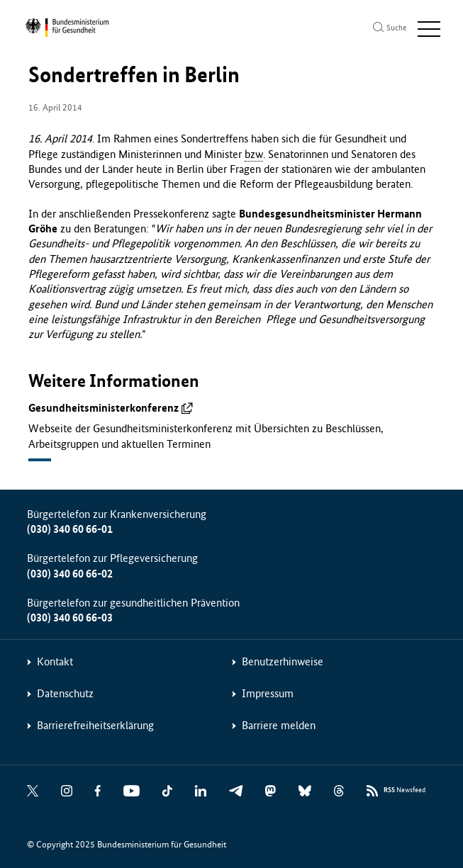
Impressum (268, 693)
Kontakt (55, 661)
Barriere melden (279, 725)
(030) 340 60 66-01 (70, 529)
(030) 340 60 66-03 (70, 618)
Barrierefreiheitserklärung (95, 725)
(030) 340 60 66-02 (70, 574)
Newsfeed (405, 790)
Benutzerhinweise (283, 661)
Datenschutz (65, 693)
